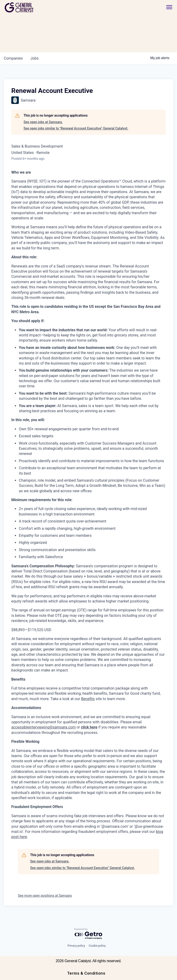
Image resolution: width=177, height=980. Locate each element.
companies (13, 58)
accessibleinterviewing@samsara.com (43, 727)
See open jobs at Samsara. (43, 122)
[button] (167, 7)
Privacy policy (76, 946)
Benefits (88, 699)
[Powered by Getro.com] (88, 934)
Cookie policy (97, 946)
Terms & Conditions (86, 973)
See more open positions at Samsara (45, 896)
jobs (34, 58)
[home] (36, 7)
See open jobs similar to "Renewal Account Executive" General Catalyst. (76, 128)
